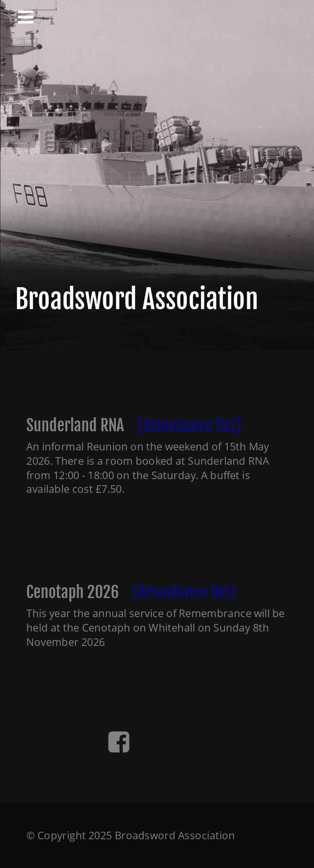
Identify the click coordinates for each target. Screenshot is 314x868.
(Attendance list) (189, 425)
